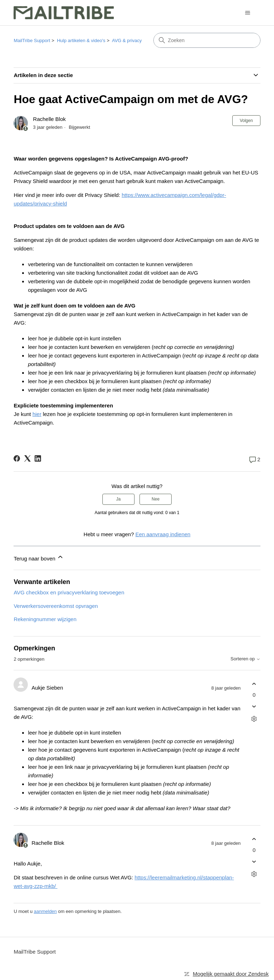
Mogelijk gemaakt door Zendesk (231, 974)
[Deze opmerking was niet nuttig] (254, 707)
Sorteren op (245, 659)
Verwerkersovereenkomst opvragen (56, 606)
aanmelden (45, 911)
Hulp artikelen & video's (81, 40)
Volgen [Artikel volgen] (246, 121)
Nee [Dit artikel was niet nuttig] (156, 499)
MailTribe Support (32, 40)
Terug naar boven (39, 557)
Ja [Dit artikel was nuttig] (119, 499)
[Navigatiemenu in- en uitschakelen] (248, 13)
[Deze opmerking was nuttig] (254, 684)
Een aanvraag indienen (163, 534)
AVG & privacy (127, 40)
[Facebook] (17, 458)
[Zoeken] (207, 40)
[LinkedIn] (38, 458)
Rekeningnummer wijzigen (45, 619)
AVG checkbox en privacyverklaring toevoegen (69, 592)
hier (37, 414)
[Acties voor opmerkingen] (254, 719)
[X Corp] (27, 458)
